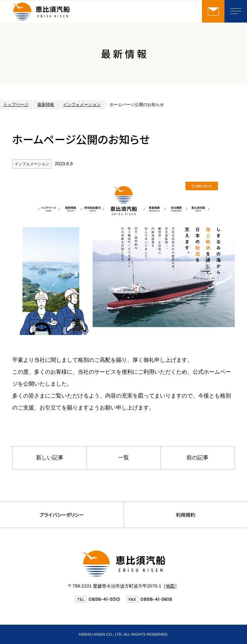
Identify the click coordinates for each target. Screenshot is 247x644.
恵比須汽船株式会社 (60, 11)
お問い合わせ (213, 11)
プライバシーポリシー (62, 515)
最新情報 (46, 105)
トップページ (16, 105)
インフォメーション (82, 105)
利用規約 (186, 515)
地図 (170, 586)
